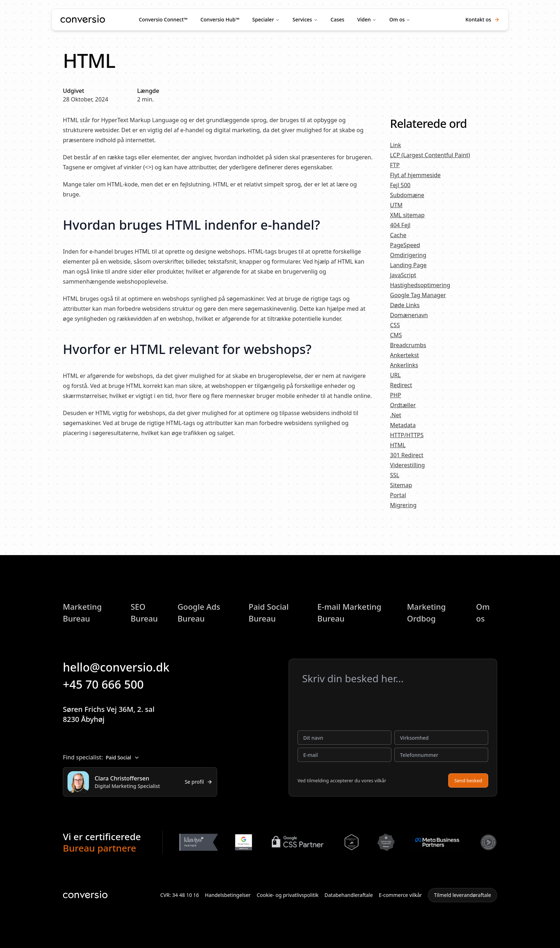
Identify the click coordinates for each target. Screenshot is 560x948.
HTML (398, 445)
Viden (364, 19)
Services (302, 19)
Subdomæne (407, 195)
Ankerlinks (404, 365)
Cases (338, 19)
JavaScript (403, 275)
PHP (396, 395)
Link (396, 145)
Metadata (403, 425)
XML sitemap (407, 215)
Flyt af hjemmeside (415, 175)
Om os (397, 19)
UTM (396, 205)
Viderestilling (407, 465)
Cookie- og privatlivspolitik (288, 895)
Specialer (263, 19)
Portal (398, 495)
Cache (398, 235)
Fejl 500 (400, 185)
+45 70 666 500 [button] (108, 684)
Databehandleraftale (349, 895)
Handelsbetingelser (228, 895)
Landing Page (408, 265)
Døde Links (405, 305)
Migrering (403, 505)
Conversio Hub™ (220, 19)
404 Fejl (400, 225)
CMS (396, 335)
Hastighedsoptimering (420, 285)
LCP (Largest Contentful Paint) (430, 155)
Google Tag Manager (418, 295)
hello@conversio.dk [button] (121, 667)
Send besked (468, 780)
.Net (396, 415)
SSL (395, 475)
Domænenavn (409, 315)
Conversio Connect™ (163, 19)
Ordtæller (403, 405)
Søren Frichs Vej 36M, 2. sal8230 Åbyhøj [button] (114, 714)
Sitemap (401, 485)
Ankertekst (404, 355)
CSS (395, 325)
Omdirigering (408, 255)
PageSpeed (405, 245)
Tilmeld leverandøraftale (462, 895)
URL (395, 375)
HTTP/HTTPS (407, 435)
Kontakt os (482, 19)
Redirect (401, 385)
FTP (395, 165)
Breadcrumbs (408, 345)
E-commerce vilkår (401, 895)
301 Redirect (407, 455)
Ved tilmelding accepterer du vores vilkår (342, 780)
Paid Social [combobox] (123, 757)
